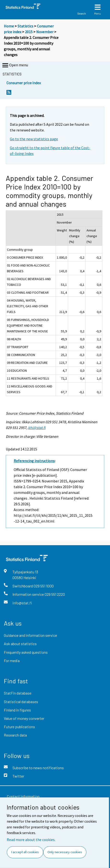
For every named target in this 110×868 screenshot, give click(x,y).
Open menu (15, 65)
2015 (29, 32)
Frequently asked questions (26, 652)
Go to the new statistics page (34, 139)
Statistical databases (21, 702)
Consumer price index (24, 83)
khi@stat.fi (37, 428)
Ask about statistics (20, 644)
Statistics (25, 26)
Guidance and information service (30, 635)
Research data (15, 735)
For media (12, 661)
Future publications (19, 727)
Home (9, 26)
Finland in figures (17, 710)
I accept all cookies (25, 852)
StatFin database (18, 693)
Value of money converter (24, 718)
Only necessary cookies (65, 852)
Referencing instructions (34, 461)
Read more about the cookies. (31, 840)
